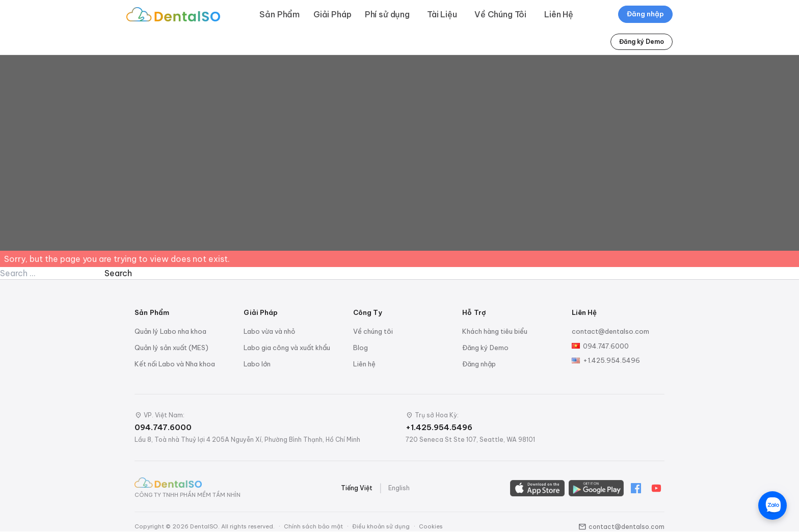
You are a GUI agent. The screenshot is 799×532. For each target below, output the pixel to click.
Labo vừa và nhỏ (269, 331)
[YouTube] (656, 488)
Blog (361, 348)
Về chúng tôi (373, 331)
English (399, 488)
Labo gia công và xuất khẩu (287, 348)
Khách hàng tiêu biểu (495, 331)
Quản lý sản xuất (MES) (171, 348)
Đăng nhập (645, 14)
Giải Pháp (332, 14)
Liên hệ (364, 364)
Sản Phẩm (279, 14)
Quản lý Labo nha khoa (170, 331)
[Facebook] (636, 488)
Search (118, 273)
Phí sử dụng (387, 14)
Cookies (431, 526)
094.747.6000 (606, 346)
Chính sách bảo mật (313, 526)
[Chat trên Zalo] (773, 506)
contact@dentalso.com (610, 331)
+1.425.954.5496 (611, 360)
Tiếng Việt (357, 488)
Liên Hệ (559, 14)
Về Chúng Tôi (500, 14)
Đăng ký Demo (642, 42)
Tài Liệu (442, 14)
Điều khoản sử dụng (381, 526)
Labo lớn (257, 364)
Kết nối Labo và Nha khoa (175, 364)
